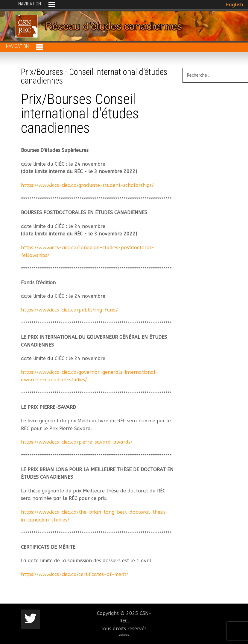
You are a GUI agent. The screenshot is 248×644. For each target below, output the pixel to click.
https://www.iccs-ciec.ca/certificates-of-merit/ (75, 574)
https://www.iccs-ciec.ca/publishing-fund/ (69, 310)
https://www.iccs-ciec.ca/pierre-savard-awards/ (77, 442)
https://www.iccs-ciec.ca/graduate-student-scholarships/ (87, 185)
